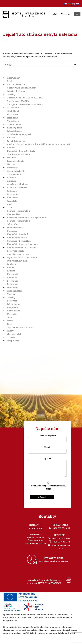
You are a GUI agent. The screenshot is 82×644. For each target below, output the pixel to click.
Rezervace (12, 301)
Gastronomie (13, 108)
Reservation (13, 194)
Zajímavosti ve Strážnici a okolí (22, 257)
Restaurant (12, 281)
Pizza (10, 324)
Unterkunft (12, 274)
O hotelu (11, 337)
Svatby (10, 81)
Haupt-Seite (13, 307)
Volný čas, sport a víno (18, 254)
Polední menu (14, 304)
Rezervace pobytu (16, 251)
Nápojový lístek (15, 128)
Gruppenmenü (14, 174)
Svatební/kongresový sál (19, 134)
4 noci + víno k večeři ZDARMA (22, 88)
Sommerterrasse (15, 228)
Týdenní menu (14, 124)
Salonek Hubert (14, 131)
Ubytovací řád (14, 214)
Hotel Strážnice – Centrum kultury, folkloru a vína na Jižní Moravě (39, 144)
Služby (10, 331)
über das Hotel (14, 334)
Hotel (57, 14)
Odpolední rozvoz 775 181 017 (21, 327)
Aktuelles (12, 181)
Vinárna (11, 138)
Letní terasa (13, 287)
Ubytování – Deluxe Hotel (19, 241)
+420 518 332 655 (61, 528)
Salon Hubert (13, 224)
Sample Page (13, 341)
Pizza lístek (13, 118)
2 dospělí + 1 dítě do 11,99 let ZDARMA (25, 98)
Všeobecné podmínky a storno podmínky (26, 218)
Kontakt (11, 148)
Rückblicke (12, 168)
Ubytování (68, 14)
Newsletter (12, 198)
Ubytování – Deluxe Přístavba (21, 151)
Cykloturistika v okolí (17, 261)
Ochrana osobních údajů (18, 154)
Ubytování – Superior (17, 237)
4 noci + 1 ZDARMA (16, 84)
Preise (10, 321)
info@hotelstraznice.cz (61, 547)
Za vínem (11, 264)
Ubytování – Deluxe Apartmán (21, 247)
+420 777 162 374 (61, 542)
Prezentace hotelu (16, 161)
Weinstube (12, 201)
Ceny (9, 317)
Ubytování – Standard (18, 234)
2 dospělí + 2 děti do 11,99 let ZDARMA (25, 104)
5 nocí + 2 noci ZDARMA (18, 101)
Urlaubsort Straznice (17, 188)
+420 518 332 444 (61, 538)
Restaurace (12, 114)
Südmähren (13, 191)
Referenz (11, 178)
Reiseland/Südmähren (18, 184)
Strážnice (12, 158)
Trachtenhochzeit (16, 171)
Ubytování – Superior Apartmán (22, 244)
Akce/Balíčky (13, 78)
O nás (10, 207)
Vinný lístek (13, 121)
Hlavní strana (14, 311)
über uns (11, 164)
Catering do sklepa (16, 91)
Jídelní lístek (13, 111)
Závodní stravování (16, 141)
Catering (11, 94)
